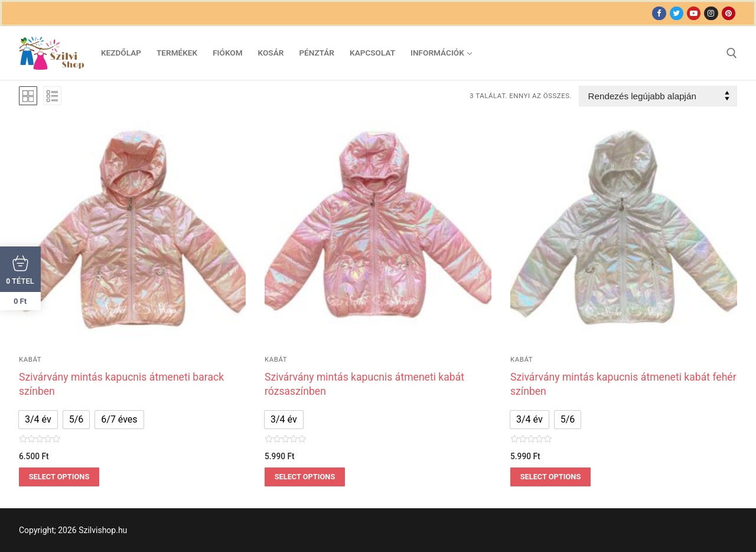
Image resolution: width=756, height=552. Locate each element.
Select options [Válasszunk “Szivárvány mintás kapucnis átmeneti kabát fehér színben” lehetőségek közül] (551, 477)
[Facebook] (659, 13)
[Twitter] (677, 13)
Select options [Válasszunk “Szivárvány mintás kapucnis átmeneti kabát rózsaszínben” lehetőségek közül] (305, 477)
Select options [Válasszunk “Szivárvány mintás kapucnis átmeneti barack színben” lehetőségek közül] (59, 477)
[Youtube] (694, 13)
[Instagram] (711, 13)
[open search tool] (732, 53)
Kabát (30, 359)
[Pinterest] (729, 13)
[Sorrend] (658, 96)
